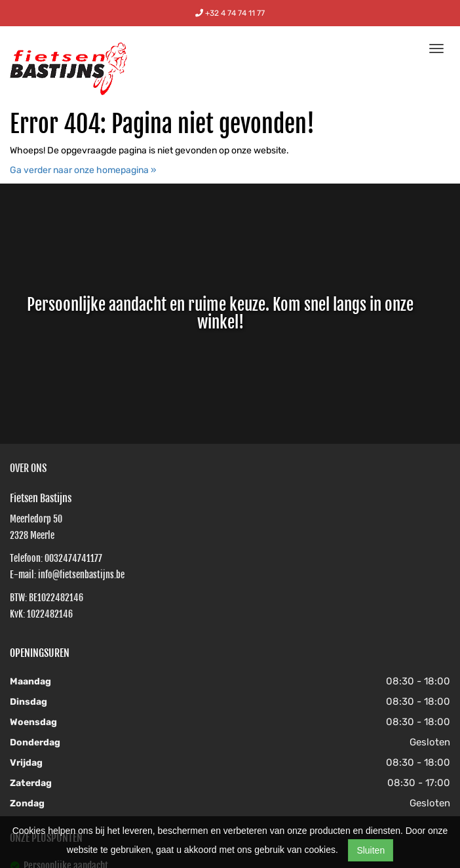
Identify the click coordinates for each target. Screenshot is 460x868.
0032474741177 (73, 558)
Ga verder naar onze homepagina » (83, 170)
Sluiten (371, 850)
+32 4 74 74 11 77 (230, 13)
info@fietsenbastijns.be (81, 575)
